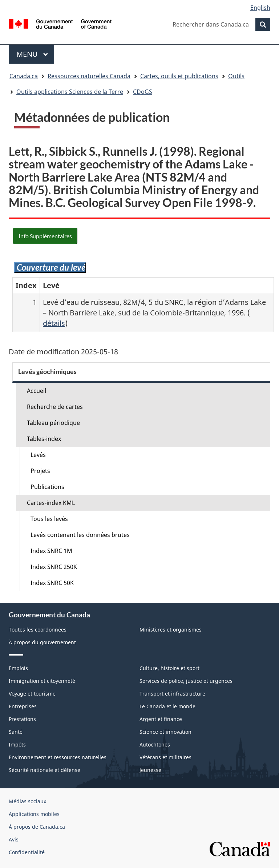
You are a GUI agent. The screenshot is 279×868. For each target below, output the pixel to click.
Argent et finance (161, 719)
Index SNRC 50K (52, 583)
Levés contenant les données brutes (80, 535)
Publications (47, 487)
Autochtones (155, 744)
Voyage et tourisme (32, 694)
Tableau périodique (53, 423)
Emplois (18, 668)
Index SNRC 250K (54, 567)
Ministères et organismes (171, 630)
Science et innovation (165, 732)
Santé (16, 732)
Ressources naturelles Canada (89, 76)
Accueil (37, 391)
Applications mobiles (34, 814)
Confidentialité (27, 852)
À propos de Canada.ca (37, 827)
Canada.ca (24, 76)
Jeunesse (150, 770)
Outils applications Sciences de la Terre (70, 92)
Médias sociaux (27, 801)
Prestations (22, 719)
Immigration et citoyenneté (42, 681)
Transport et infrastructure (172, 694)
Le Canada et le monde (167, 706)
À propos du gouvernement (42, 642)
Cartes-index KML (51, 503)
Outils (236, 76)
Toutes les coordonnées (38, 630)
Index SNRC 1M (51, 551)
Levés (38, 455)
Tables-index (44, 439)
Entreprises (23, 706)
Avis (14, 839)
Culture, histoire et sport (169, 668)
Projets (40, 471)
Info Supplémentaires (45, 236)
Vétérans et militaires (165, 757)
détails (54, 323)
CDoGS (143, 92)
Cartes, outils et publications (179, 76)
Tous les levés (49, 519)
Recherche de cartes (55, 407)
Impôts (17, 744)
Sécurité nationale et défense (45, 770)
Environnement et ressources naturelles (58, 757)
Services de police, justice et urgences (186, 681)
